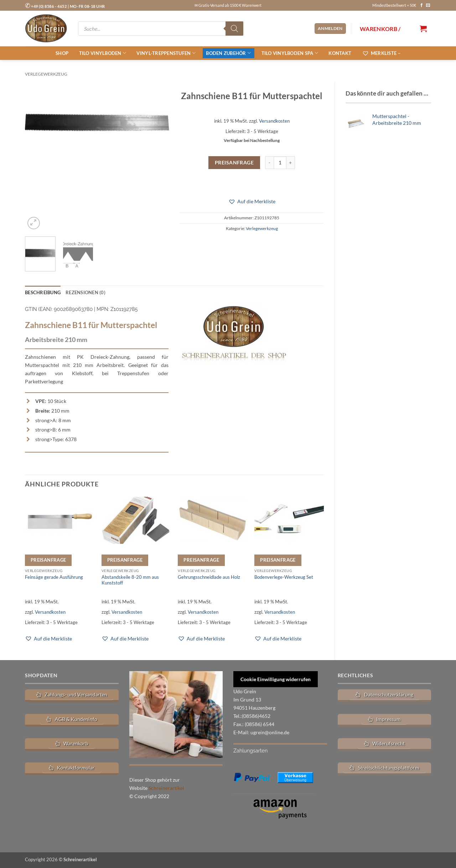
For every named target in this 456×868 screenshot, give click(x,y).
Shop (62, 53)
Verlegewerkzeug (46, 74)
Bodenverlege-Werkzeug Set (284, 577)
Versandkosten (274, 121)
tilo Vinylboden (103, 53)
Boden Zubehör (228, 53)
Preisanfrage (234, 162)
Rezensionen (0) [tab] (82, 292)
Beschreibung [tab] (42, 292)
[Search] (234, 29)
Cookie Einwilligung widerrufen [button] (276, 679)
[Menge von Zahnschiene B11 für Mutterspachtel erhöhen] (291, 163)
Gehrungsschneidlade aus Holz (209, 577)
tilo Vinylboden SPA (290, 53)
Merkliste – (381, 53)
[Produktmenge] (280, 163)
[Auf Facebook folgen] (422, 5)
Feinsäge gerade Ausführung (54, 577)
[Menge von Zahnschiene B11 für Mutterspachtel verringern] (269, 163)
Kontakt (340, 53)
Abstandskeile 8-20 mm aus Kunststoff (130, 579)
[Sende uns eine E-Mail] (428, 5)
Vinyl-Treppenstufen (166, 53)
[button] (330, 29)
